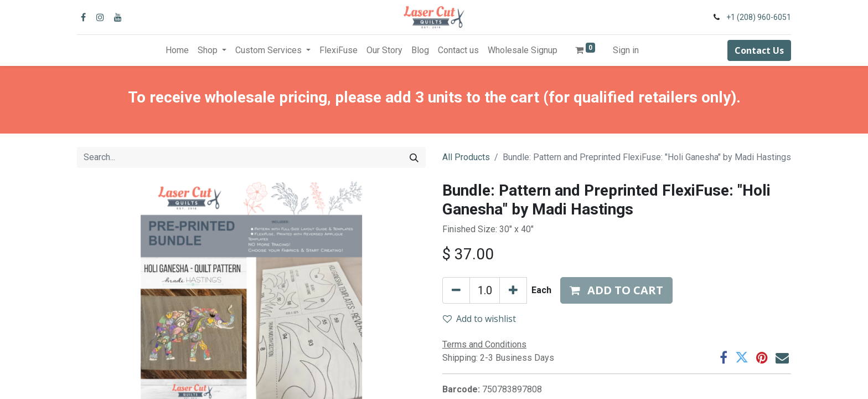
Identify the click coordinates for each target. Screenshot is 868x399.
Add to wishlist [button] (479, 319)
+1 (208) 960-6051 (759, 17)
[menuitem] (177, 50)
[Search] (414, 157)
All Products (466, 157)
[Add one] (513, 290)
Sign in (626, 50)
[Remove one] (456, 290)
